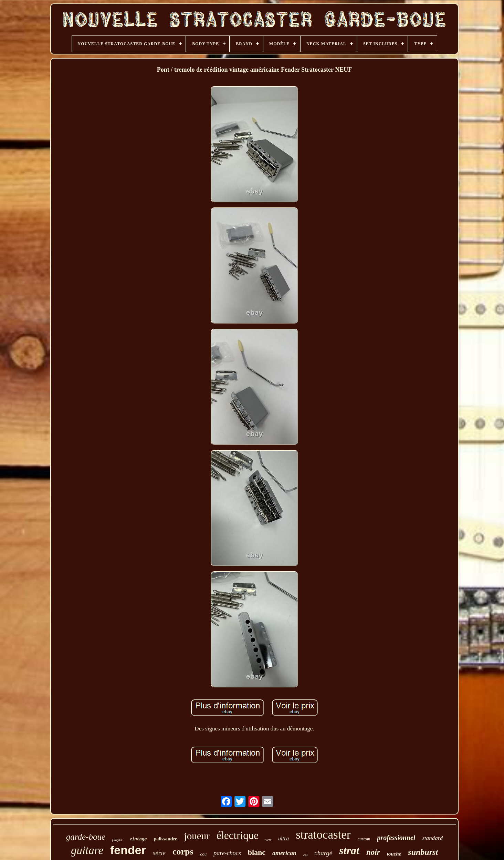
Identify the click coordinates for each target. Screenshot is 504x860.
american (284, 853)
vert (268, 840)
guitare (87, 850)
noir (373, 852)
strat (349, 850)
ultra (283, 838)
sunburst (423, 852)
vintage (138, 839)
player (117, 840)
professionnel (396, 838)
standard (432, 838)
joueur (197, 836)
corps (183, 852)
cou (204, 854)
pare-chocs (227, 853)
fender (128, 850)
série (159, 853)
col (305, 855)
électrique (238, 835)
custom (364, 839)
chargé (323, 853)
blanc (257, 852)
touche (394, 854)
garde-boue (86, 837)
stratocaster (323, 835)
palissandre (165, 839)
